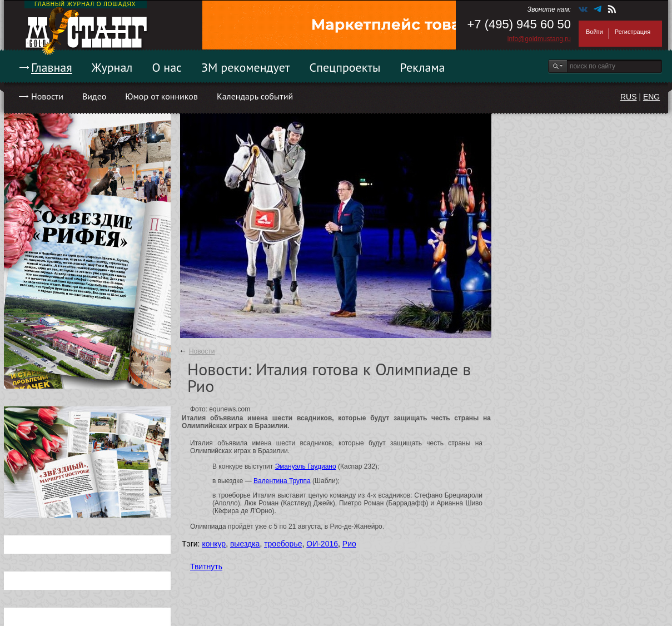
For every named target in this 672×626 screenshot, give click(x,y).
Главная (52, 67)
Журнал (112, 67)
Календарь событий (255, 96)
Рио (349, 544)
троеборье (283, 544)
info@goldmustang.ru (539, 39)
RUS (629, 97)
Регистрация (633, 32)
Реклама (423, 67)
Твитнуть (206, 567)
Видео (94, 96)
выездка (245, 544)
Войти (594, 32)
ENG (651, 97)
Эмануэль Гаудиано (306, 466)
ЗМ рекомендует (246, 67)
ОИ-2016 (322, 544)
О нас (167, 67)
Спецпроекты (345, 67)
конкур (214, 544)
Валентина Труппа (282, 481)
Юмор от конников (161, 96)
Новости (47, 96)
